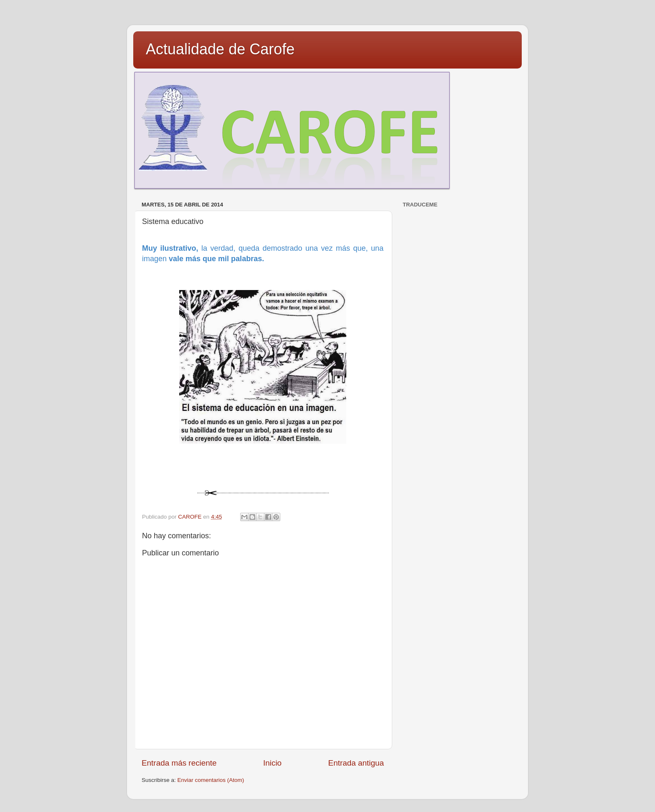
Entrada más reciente (179, 763)
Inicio (272, 763)
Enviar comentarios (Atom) (211, 780)
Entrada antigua (356, 763)
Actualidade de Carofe (220, 49)
